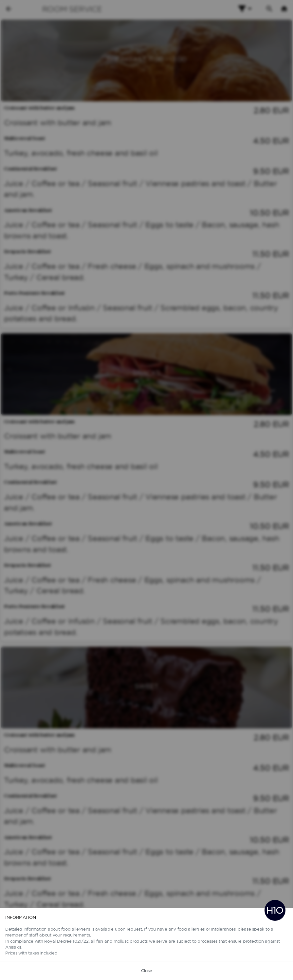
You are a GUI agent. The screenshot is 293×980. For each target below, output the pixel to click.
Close (147, 971)
